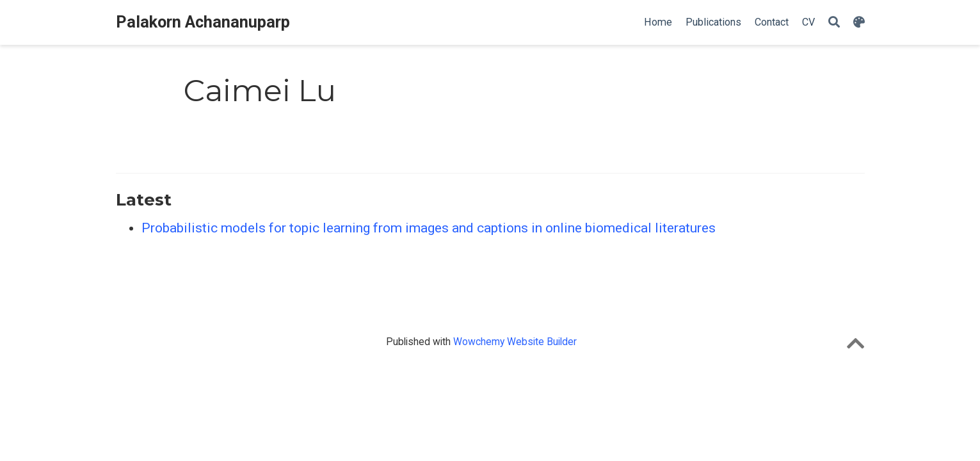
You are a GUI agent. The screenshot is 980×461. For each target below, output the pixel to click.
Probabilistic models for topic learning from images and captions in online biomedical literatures (429, 228)
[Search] (834, 23)
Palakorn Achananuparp (203, 22)
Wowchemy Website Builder (515, 342)
